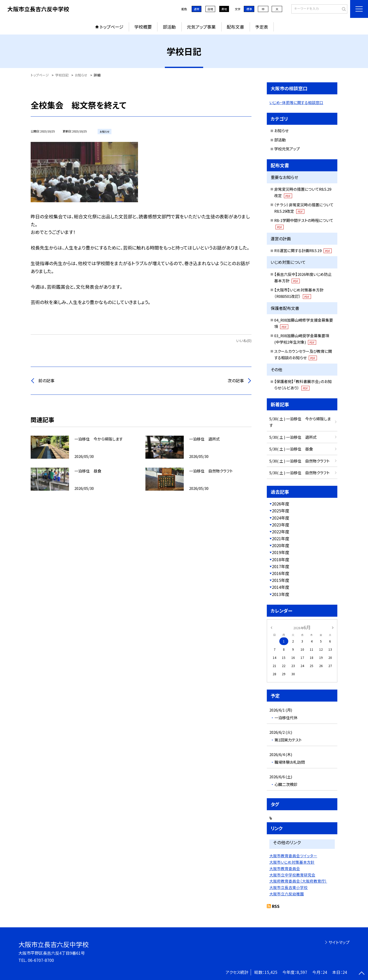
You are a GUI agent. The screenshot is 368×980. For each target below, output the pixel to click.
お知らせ (281, 131)
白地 (210, 9)
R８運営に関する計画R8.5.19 (303, 250)
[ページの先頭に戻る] (362, 974)
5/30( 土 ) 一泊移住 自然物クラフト (300, 461)
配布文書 (235, 27)
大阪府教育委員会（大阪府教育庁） (298, 881)
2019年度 (281, 552)
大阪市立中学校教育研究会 (292, 875)
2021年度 (281, 538)
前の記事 (46, 380)
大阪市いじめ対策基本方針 (292, 862)
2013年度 (281, 594)
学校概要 (143, 27)
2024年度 (281, 518)
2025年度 (281, 511)
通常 (197, 9)
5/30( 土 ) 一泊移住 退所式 (293, 437)
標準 (249, 9)
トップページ (112, 27)
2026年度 (281, 504)
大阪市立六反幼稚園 (287, 894)
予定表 (262, 27)
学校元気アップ (287, 149)
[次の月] (333, 627)
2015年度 (281, 580)
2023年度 (281, 525)
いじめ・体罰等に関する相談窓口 (296, 102)
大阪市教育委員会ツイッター (293, 856)
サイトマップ (339, 942)
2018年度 (281, 559)
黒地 (224, 9)
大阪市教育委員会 (285, 868)
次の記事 (236, 380)
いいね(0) (244, 341)
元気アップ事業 (201, 27)
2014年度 (281, 587)
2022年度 (281, 532)
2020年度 (281, 545)
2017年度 (281, 566)
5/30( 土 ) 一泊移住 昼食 (291, 449)
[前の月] (271, 627)
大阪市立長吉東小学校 (289, 887)
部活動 (169, 27)
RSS (276, 906)
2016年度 (281, 573)
